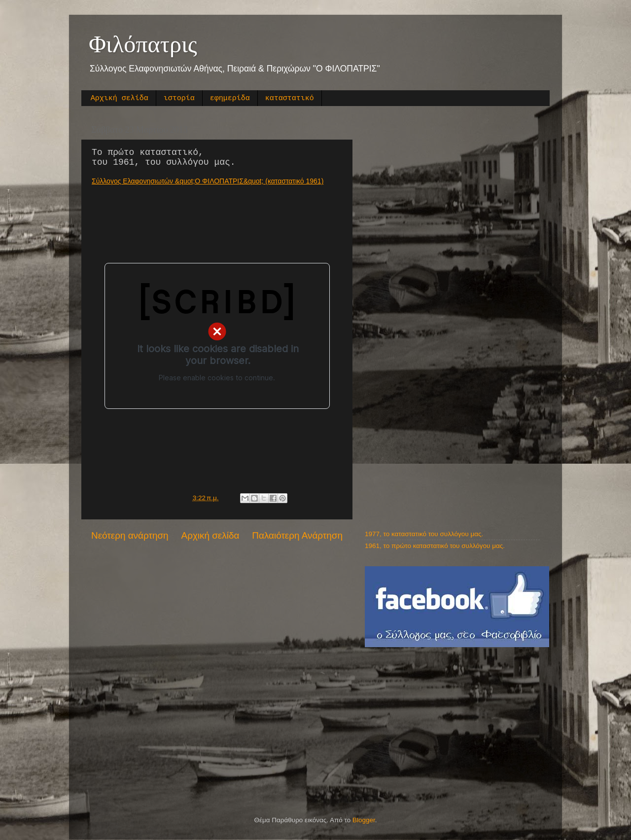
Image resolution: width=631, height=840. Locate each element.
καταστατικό (290, 98)
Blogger (364, 820)
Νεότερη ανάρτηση (130, 535)
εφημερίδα (230, 98)
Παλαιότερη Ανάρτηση (297, 535)
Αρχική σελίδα (120, 98)
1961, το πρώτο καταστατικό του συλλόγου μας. (435, 546)
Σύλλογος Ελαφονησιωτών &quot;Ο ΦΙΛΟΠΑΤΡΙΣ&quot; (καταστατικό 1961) (208, 181)
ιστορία (179, 98)
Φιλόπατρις (143, 44)
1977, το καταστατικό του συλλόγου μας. (424, 534)
